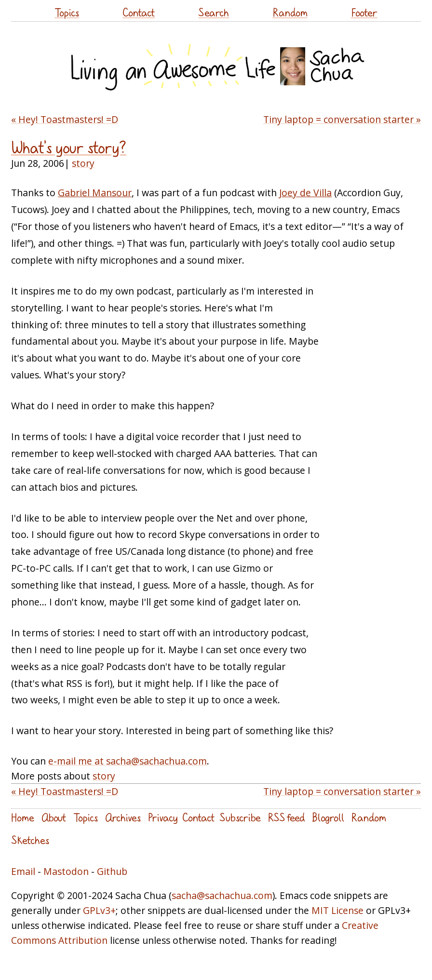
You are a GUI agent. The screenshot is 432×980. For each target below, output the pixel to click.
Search (214, 12)
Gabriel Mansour (95, 193)
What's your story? (69, 148)
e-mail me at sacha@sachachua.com (128, 761)
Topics (67, 12)
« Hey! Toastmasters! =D (65, 119)
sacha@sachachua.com (222, 895)
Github (112, 871)
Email (23, 871)
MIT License (337, 910)
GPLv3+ (99, 910)
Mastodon (66, 871)
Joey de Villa (305, 193)
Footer (364, 12)
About (54, 817)
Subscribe (240, 817)
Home (23, 817)
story (83, 163)
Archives (123, 817)
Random (290, 12)
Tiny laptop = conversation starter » (342, 119)
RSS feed (286, 817)
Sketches (30, 840)
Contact (139, 12)
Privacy (163, 817)
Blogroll (328, 817)
